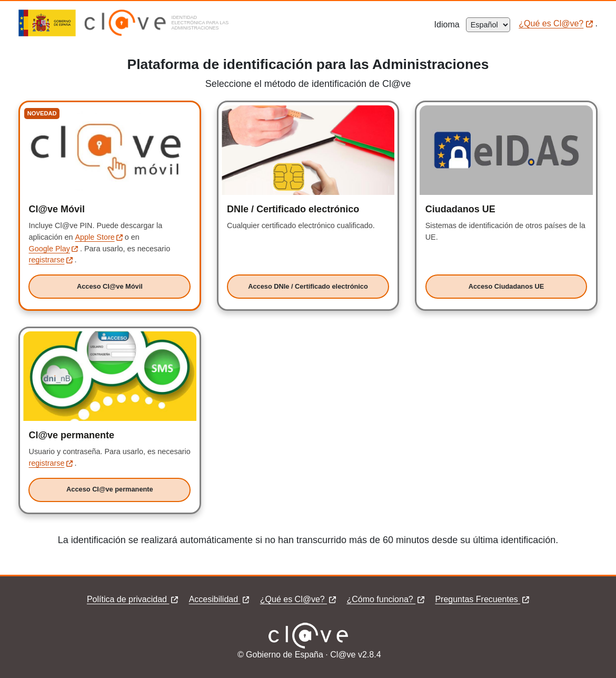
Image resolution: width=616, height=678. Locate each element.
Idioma (450, 24)
